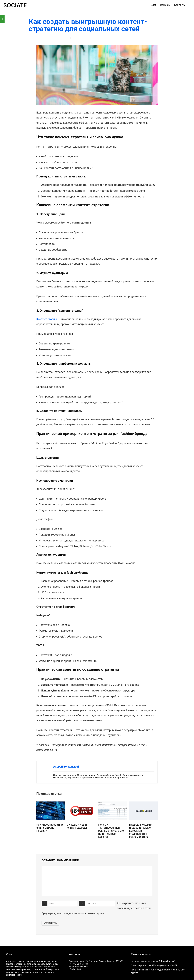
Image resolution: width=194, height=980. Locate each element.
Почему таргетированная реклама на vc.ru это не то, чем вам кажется (111, 831)
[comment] (97, 881)
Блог (153, 5)
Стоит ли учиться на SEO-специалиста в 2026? (154, 965)
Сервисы (165, 5)
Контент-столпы (47, 319)
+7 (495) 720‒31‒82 (78, 964)
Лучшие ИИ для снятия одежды (77, 826)
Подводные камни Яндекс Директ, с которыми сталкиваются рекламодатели (141, 831)
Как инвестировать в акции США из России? (50, 828)
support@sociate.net (78, 967)
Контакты (180, 5)
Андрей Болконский (66, 767)
